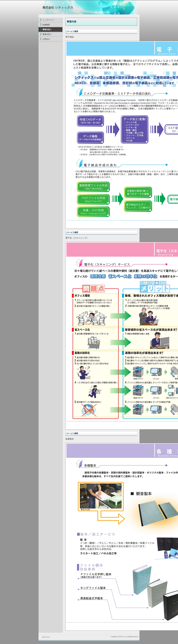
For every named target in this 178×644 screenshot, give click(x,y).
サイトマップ (46, 637)
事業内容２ (47, 34)
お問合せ (46, 39)
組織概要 (46, 25)
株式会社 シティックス (58, 8)
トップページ (48, 20)
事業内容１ (47, 30)
